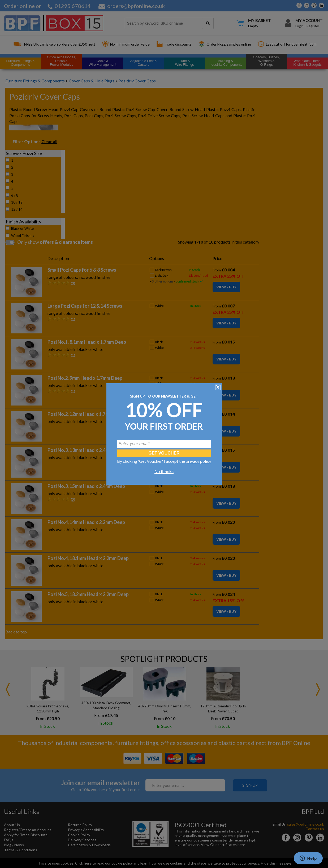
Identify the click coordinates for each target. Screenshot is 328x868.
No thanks (164, 472)
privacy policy (198, 461)
